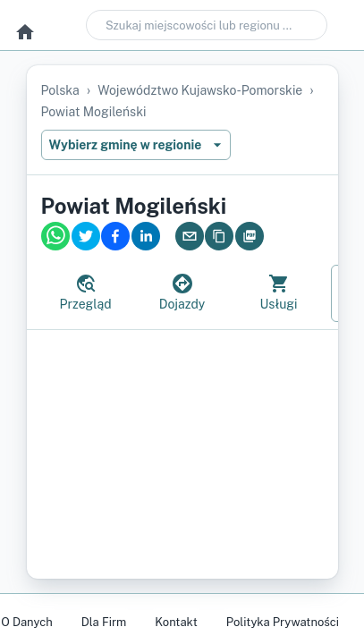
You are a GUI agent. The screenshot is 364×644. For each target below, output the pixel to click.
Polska (60, 90)
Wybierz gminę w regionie (136, 145)
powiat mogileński (94, 112)
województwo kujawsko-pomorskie (200, 90)
